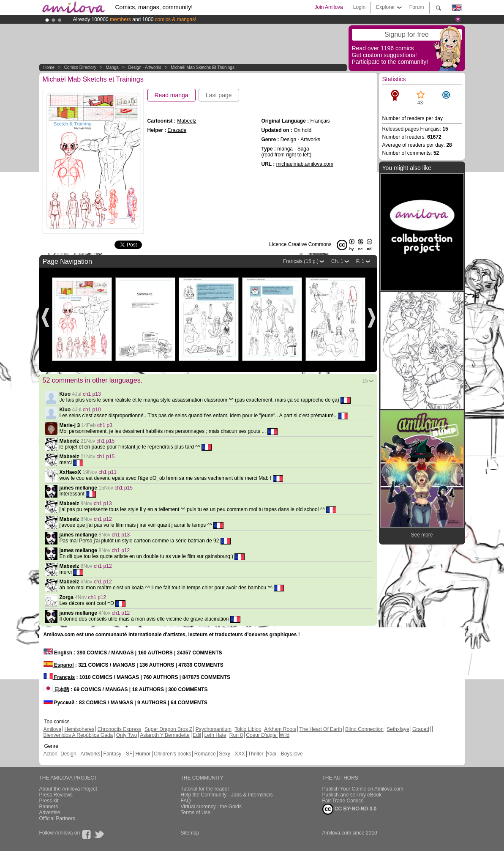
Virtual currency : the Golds (211, 807)
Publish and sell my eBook (352, 795)
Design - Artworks (144, 67)
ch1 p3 (105, 425)
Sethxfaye (398, 729)
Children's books (172, 754)
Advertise (50, 813)
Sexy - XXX (232, 754)
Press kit (49, 801)
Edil (197, 735)
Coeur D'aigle (262, 735)
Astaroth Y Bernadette (165, 735)
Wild (285, 735)
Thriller (256, 754)
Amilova (53, 729)
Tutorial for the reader (205, 789)
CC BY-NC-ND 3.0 (350, 809)
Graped (421, 729)
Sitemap (190, 833)
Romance (205, 754)
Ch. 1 (337, 261)
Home (49, 67)
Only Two (127, 735)
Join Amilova (328, 7)
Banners (49, 807)
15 (365, 381)
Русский (59, 703)
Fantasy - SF (118, 754)
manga (112, 67)
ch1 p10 (92, 410)
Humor (143, 754)
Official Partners (57, 818)
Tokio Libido (248, 729)
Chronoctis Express (120, 729)
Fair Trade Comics (343, 801)
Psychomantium (214, 729)
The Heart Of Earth (320, 729)
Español (59, 665)
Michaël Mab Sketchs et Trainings (203, 67)
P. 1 (360, 261)
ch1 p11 (108, 472)
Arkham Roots (280, 729)
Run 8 (236, 735)
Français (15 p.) (301, 261)
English (58, 653)
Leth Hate (215, 735)
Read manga (172, 95)
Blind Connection (364, 729)
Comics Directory (80, 67)
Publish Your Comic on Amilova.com (363, 789)
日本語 (56, 690)
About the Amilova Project (68, 789)
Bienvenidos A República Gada (78, 735)
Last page (219, 95)
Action (50, 754)
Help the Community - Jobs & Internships (227, 795)
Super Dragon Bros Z (168, 729)
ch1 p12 (103, 519)
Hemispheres (80, 729)
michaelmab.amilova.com (305, 164)
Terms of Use (196, 813)
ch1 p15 (106, 441)
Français (59, 677)
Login (359, 7)
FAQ (186, 801)
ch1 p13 (92, 394)
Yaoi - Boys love (285, 754)
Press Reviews (56, 795)
